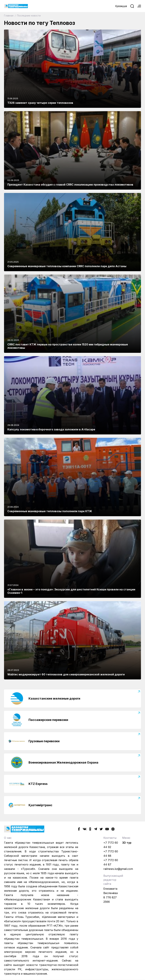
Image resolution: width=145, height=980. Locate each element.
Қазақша (121, 6)
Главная (9, 16)
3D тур (127, 843)
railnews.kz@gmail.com (118, 869)
